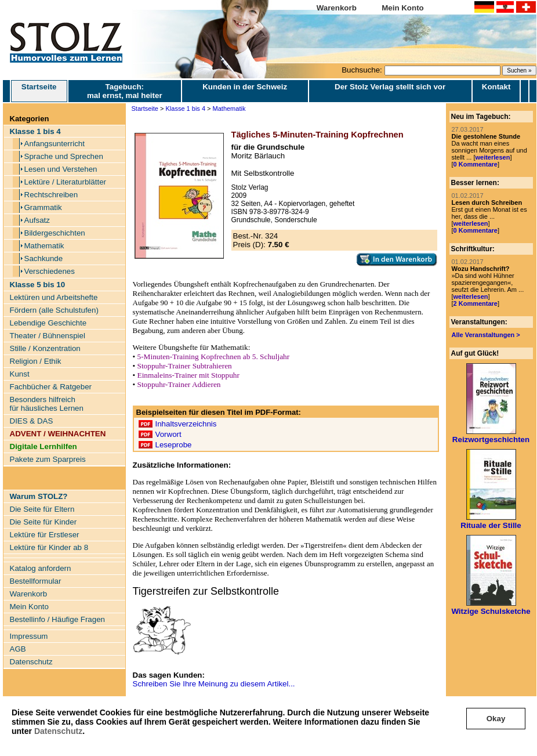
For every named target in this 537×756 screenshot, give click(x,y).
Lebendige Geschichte (48, 323)
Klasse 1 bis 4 (186, 108)
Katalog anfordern (41, 568)
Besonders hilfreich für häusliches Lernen (47, 404)
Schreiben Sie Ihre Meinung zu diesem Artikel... (214, 684)
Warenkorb (337, 8)
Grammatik (43, 207)
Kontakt (496, 87)
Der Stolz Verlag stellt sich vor (390, 87)
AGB (18, 649)
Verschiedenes (50, 271)
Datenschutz (58, 731)
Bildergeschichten (55, 233)
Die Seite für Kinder (43, 522)
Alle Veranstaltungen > (486, 335)
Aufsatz (37, 220)
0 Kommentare (476, 164)
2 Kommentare (476, 303)
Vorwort (168, 434)
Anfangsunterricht (55, 144)
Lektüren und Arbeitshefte (54, 297)
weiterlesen (492, 157)
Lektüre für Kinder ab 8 (49, 547)
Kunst (20, 374)
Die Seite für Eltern (42, 509)
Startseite (39, 91)
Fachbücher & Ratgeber (51, 387)
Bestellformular (36, 581)
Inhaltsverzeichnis (186, 424)
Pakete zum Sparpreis (48, 459)
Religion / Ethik (36, 361)
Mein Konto (403, 8)
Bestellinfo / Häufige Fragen (57, 619)
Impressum (29, 636)
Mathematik (44, 246)
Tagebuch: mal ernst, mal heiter (125, 91)
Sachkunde (44, 258)
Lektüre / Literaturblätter (66, 182)
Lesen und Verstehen (61, 169)
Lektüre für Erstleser (45, 535)
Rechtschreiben (51, 195)
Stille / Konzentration (45, 348)
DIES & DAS (32, 421)
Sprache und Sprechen (64, 156)
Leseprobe (174, 445)
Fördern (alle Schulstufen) (54, 310)
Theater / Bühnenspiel (48, 336)
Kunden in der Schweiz (245, 87)
